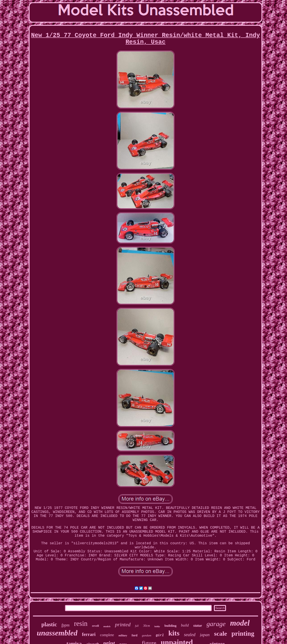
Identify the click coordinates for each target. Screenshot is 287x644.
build (185, 625)
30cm (146, 626)
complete (107, 635)
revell (95, 626)
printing (243, 633)
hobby (157, 626)
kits (174, 633)
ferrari (89, 634)
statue (198, 626)
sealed (190, 635)
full (137, 626)
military (123, 635)
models (107, 626)
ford (135, 635)
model (240, 623)
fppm (65, 625)
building (171, 626)
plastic (49, 624)
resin (81, 623)
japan (205, 635)
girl (160, 635)
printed (123, 625)
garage (216, 624)
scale (221, 634)
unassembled (57, 633)
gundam (147, 635)
